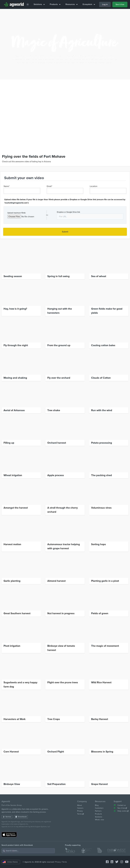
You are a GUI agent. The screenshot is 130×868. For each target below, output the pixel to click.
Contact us (120, 805)
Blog (97, 805)
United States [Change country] (10, 862)
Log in (105, 4)
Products (55, 4)
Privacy (80, 811)
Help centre (121, 811)
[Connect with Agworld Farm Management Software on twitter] (116, 862)
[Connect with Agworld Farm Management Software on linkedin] (111, 862)
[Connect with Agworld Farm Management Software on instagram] (121, 862)
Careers (80, 808)
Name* (7, 186)
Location (94, 186)
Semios (7, 817)
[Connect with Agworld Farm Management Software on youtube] (126, 862)
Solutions (39, 4)
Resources (72, 4)
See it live (120, 4)
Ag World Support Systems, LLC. (39, 827)
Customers (99, 808)
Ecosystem (89, 4)
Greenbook (21, 817)
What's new (99, 820)
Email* (49, 186)
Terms (80, 814)
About (80, 805)
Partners (98, 811)
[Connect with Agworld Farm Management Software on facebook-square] (106, 862)
